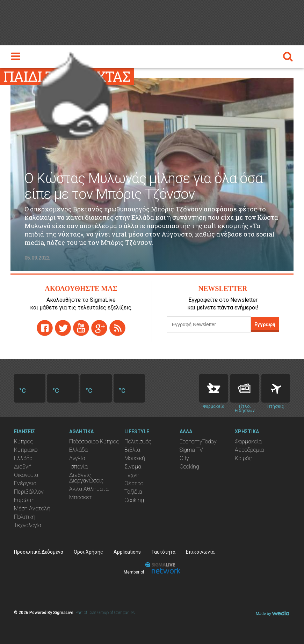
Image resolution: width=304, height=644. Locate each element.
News (245, 388)
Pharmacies (213, 388)
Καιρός (243, 458)
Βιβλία (132, 450)
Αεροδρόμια (249, 450)
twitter (63, 328)
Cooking (134, 500)
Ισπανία (78, 467)
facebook (45, 328)
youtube (81, 328)
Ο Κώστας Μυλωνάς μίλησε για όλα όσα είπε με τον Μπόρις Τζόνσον (143, 186)
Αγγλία (77, 458)
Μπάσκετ (81, 497)
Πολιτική (25, 517)
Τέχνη (132, 475)
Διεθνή (23, 467)
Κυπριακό (26, 450)
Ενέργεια (25, 483)
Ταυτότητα (163, 552)
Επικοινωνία (200, 552)
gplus (99, 328)
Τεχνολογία (28, 525)
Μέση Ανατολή (32, 508)
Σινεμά (133, 467)
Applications (127, 552)
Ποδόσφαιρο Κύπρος (94, 441)
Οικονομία (26, 475)
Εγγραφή (265, 324)
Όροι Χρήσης (88, 552)
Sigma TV (191, 450)
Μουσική (135, 458)
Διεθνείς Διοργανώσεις (86, 478)
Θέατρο (134, 483)
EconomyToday (198, 441)
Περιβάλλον (29, 492)
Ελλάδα (23, 458)
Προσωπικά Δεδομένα (39, 552)
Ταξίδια (133, 492)
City (184, 458)
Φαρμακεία (248, 441)
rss (117, 328)
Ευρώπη (24, 500)
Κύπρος (24, 441)
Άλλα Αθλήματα (89, 489)
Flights (276, 388)
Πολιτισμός (138, 441)
